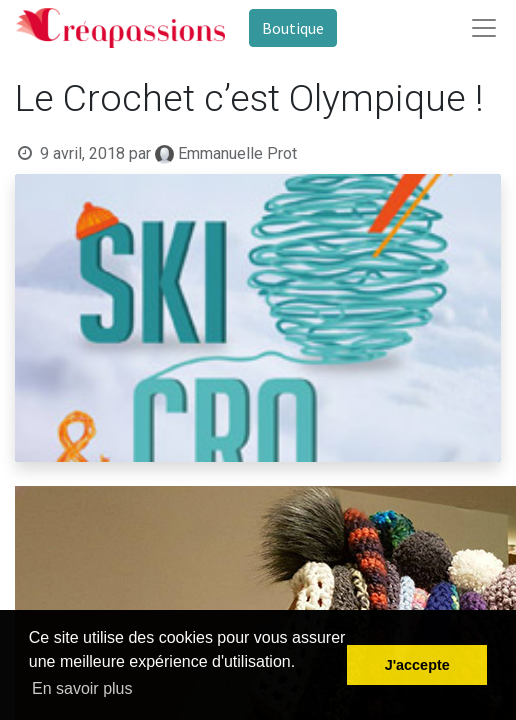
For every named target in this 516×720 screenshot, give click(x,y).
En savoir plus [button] (82, 688)
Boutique (293, 28)
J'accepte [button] (417, 665)
